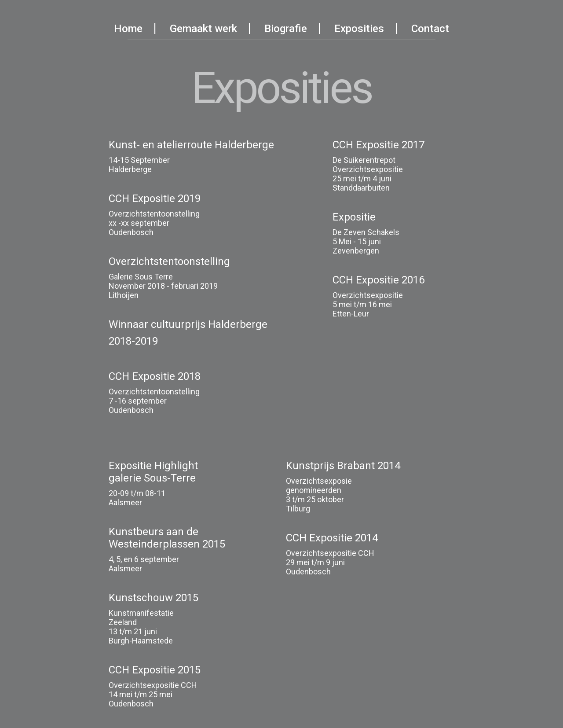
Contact (430, 29)
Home (128, 29)
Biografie (286, 29)
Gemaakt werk (203, 29)
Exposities (359, 29)
